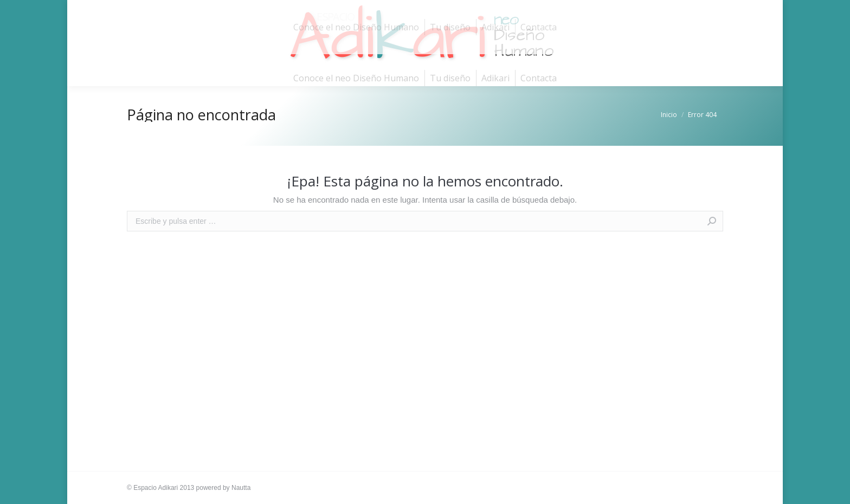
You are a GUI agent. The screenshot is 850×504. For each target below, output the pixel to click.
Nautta (241, 488)
